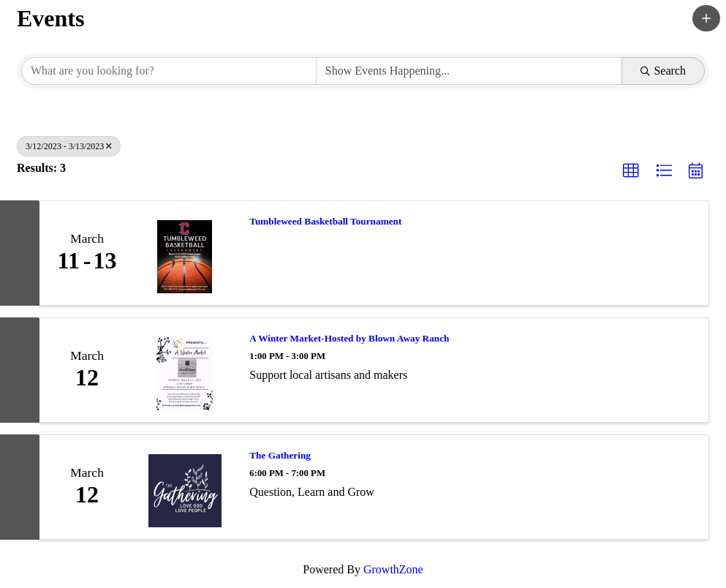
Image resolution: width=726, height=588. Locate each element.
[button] (706, 18)
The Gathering (280, 455)
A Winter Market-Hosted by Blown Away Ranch (349, 338)
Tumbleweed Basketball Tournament (325, 221)
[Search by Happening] (469, 71)
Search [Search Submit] (663, 71)
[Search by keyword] (169, 71)
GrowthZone (393, 569)
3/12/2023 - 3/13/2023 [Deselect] (69, 146)
